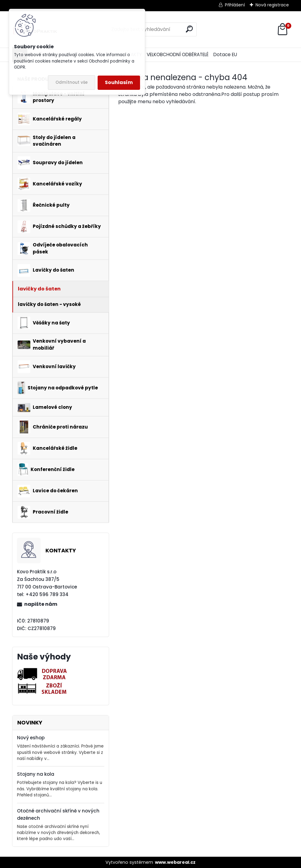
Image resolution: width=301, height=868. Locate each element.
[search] (189, 29)
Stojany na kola (36, 774)
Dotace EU (225, 54)
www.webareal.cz (175, 862)
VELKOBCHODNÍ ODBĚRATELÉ (178, 54)
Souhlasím (119, 82)
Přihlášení (235, 5)
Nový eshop (31, 738)
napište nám (41, 604)
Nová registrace (272, 5)
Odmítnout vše (72, 82)
